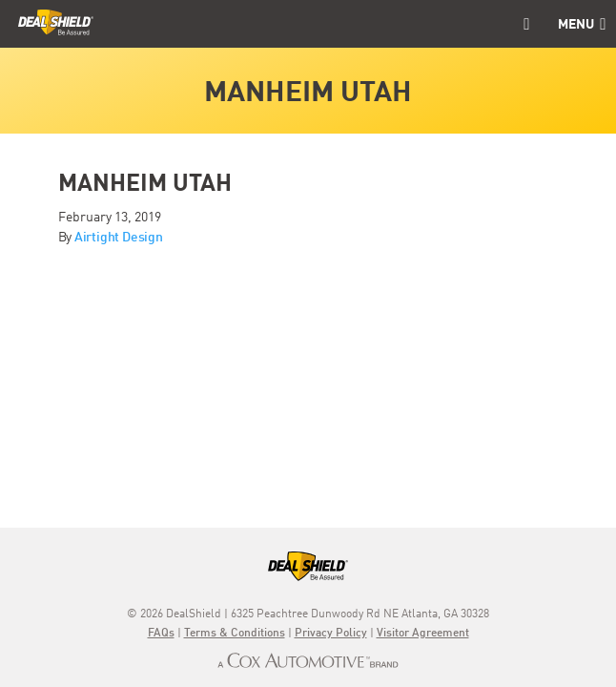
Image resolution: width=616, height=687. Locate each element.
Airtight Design (119, 238)
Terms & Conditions (235, 634)
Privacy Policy (331, 634)
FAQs (161, 634)
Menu (582, 25)
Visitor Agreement (423, 634)
